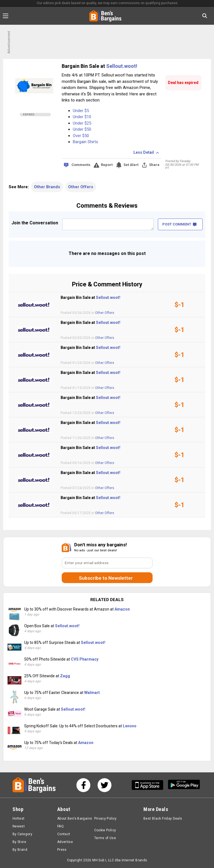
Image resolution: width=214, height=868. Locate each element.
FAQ (60, 826)
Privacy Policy (105, 819)
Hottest (19, 819)
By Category (22, 834)
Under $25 (82, 123)
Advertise (65, 842)
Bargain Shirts (85, 142)
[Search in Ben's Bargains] (205, 16)
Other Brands (47, 187)
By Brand (20, 850)
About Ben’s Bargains (75, 819)
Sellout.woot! (122, 66)
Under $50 (82, 129)
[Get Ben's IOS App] (150, 785)
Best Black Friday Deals (163, 819)
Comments (81, 165)
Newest (19, 826)
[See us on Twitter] (104, 785)
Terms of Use (105, 838)
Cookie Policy (105, 830)
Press (62, 850)
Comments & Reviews (107, 206)
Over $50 (81, 136)
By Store (19, 842)
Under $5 (81, 111)
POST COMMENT (179, 224)
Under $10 (82, 117)
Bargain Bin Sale (81, 66)
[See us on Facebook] (83, 785)
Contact (64, 834)
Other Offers (81, 187)
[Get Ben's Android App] (184, 785)
